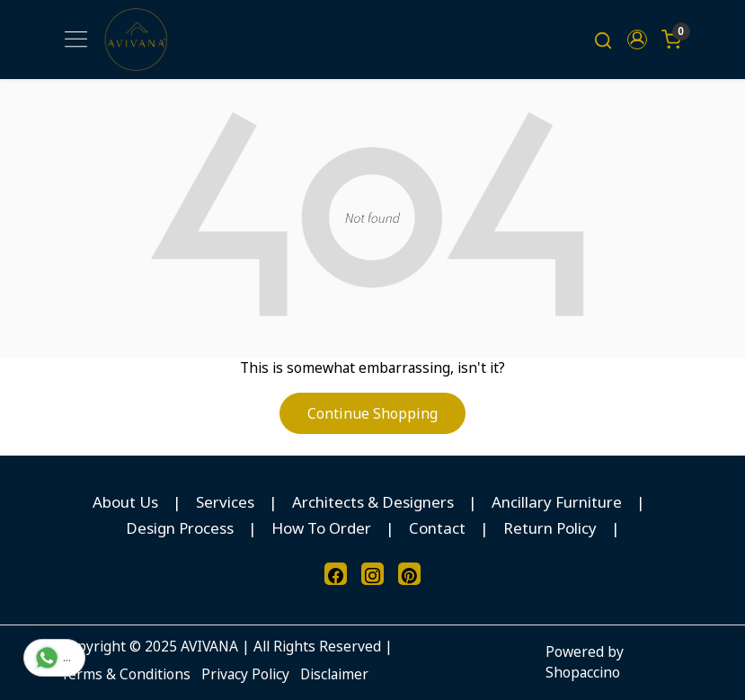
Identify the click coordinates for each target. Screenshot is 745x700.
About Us (125, 502)
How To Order (321, 528)
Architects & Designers (373, 502)
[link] (603, 40)
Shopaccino (583, 672)
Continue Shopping (372, 413)
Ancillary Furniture (557, 502)
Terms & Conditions (125, 674)
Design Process (180, 528)
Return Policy (550, 528)
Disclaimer (334, 674)
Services (225, 502)
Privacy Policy (245, 674)
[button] (637, 40)
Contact (437, 528)
